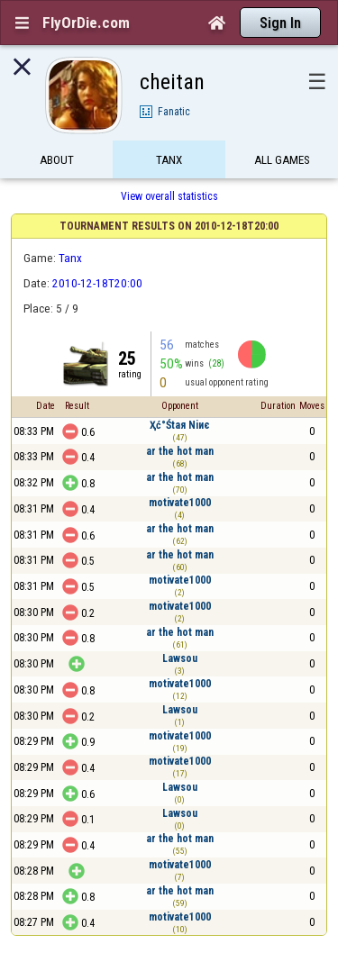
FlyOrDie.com (86, 23)
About (57, 160)
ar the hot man (180, 451)
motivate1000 (180, 503)
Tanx (169, 160)
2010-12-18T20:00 (97, 283)
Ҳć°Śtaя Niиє (180, 425)
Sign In (280, 23)
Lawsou (180, 658)
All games (282, 160)
